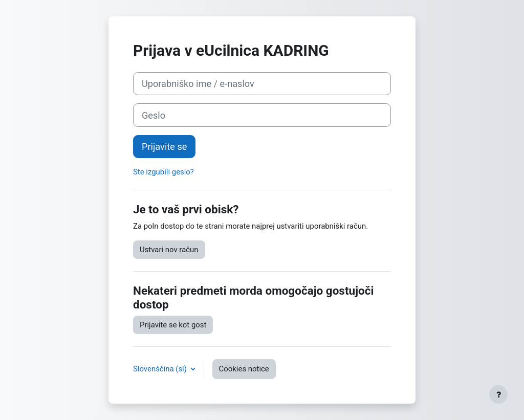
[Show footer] (498, 394)
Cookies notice (244, 369)
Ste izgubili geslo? (163, 172)
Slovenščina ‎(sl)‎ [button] (161, 369)
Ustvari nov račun (169, 250)
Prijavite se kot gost (173, 325)
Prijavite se (164, 147)
